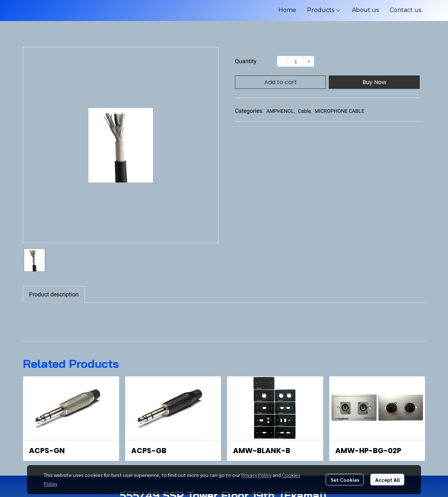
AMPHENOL (281, 111)
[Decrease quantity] (282, 61)
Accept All (387, 480)
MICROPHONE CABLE (339, 111)
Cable (305, 111)
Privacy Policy (256, 475)
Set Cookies (345, 480)
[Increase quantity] (309, 61)
